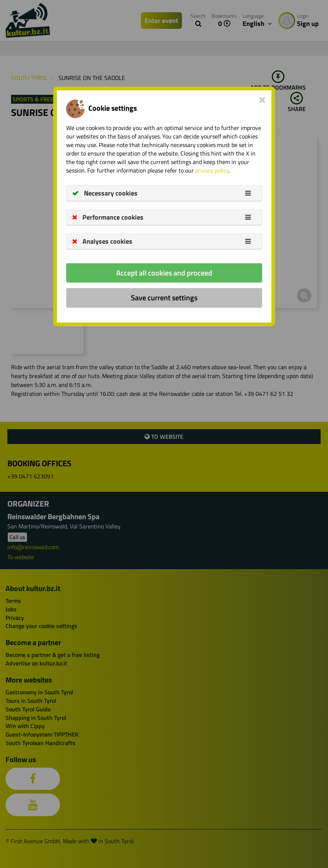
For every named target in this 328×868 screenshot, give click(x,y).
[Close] (262, 100)
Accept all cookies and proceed (164, 273)
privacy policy (212, 170)
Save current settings (164, 298)
